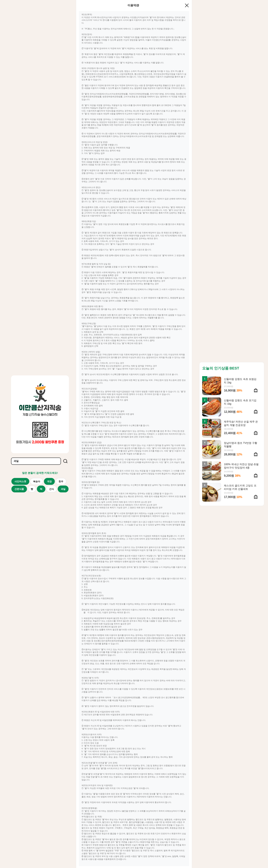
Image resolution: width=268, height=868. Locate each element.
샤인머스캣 (20, 481)
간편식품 (19, 489)
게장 (49, 481)
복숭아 (37, 481)
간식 (52, 489)
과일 (63, 489)
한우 (61, 481)
